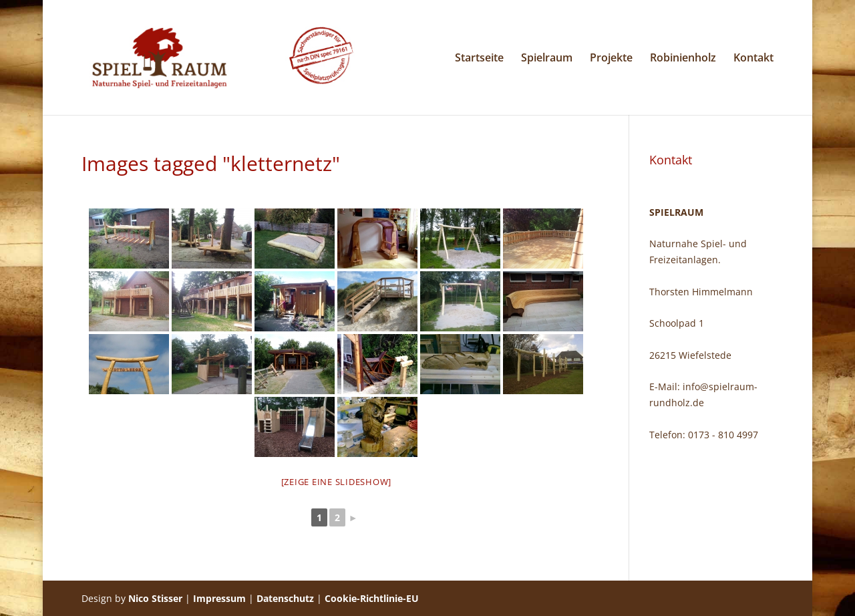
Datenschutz (285, 598)
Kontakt (753, 59)
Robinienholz (683, 59)
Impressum (219, 598)
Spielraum (547, 59)
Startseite (479, 59)
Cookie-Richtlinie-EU (372, 598)
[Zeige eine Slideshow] (337, 482)
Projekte (611, 59)
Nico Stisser (155, 598)
